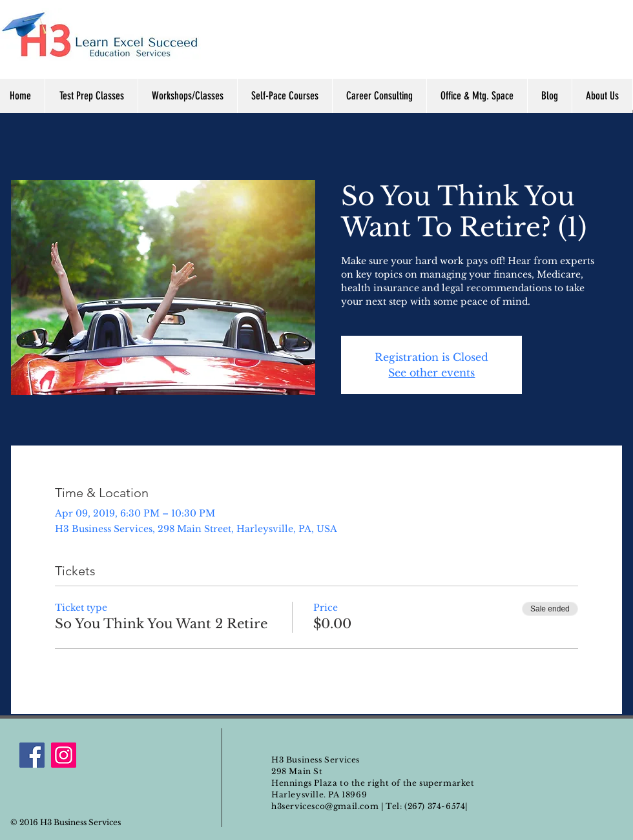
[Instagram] (64, 755)
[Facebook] (32, 755)
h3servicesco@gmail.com (325, 806)
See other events (431, 373)
